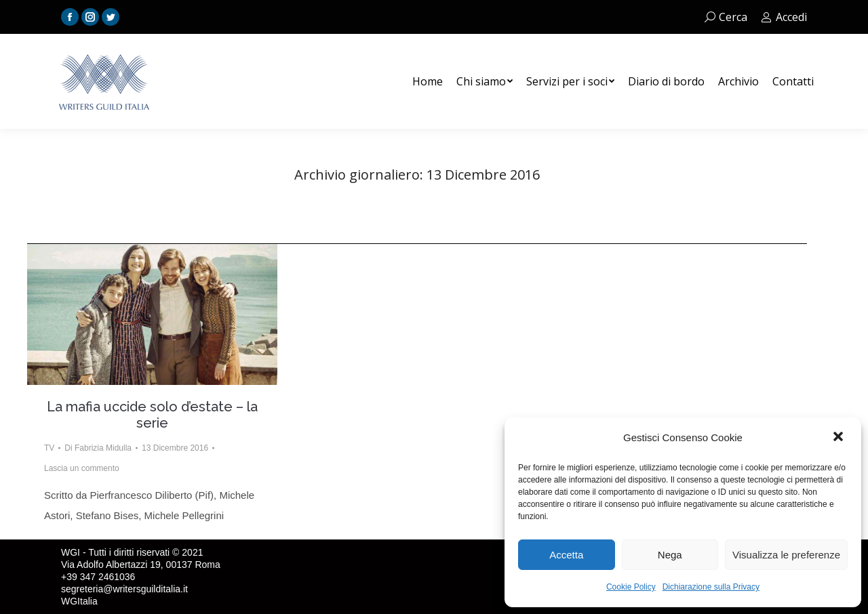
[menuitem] (428, 81)
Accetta (566, 555)
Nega (670, 555)
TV (49, 448)
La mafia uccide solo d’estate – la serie (152, 415)
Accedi (784, 17)
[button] (840, 438)
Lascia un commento (82, 468)
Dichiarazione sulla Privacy (711, 587)
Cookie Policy (631, 587)
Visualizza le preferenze (786, 555)
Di (98, 448)
